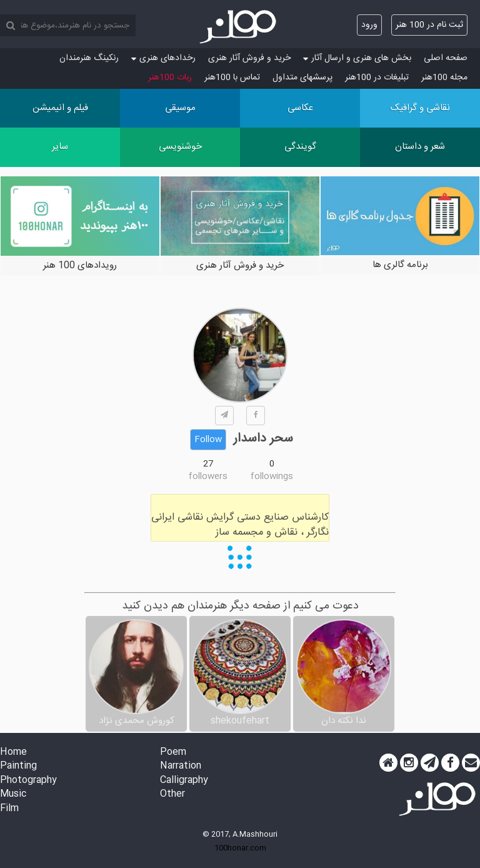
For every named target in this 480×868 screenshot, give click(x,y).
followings (272, 477)
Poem (173, 753)
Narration (181, 766)
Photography (28, 781)
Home (13, 753)
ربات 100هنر (170, 78)
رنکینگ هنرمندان (89, 58)
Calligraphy (184, 781)
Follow (208, 440)
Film (9, 809)
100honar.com (240, 848)
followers (208, 477)
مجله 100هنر (444, 78)
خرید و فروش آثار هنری (249, 58)
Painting (18, 766)
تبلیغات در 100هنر (377, 78)
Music (13, 795)
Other (172, 795)
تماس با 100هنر (232, 78)
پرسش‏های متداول (302, 78)
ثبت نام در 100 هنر (429, 25)
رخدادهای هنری (163, 58)
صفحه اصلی (446, 58)
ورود (369, 25)
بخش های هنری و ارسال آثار (357, 58)
